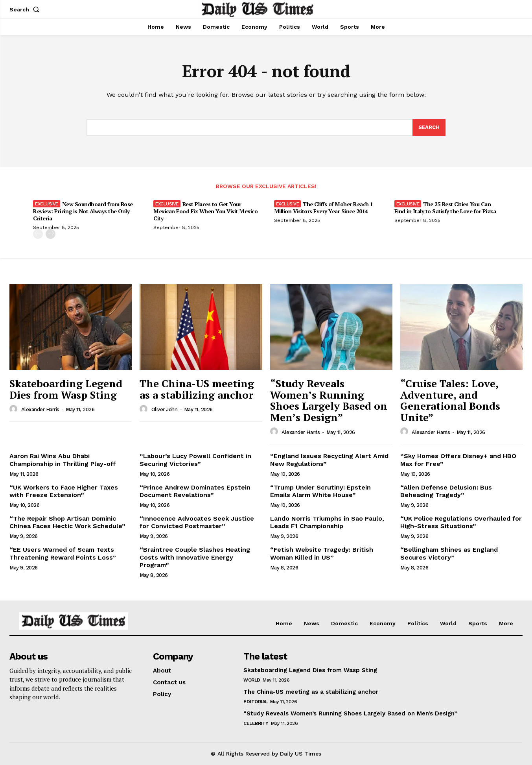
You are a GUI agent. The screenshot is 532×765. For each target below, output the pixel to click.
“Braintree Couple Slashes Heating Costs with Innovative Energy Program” (195, 557)
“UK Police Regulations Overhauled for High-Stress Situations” (461, 522)
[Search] (429, 128)
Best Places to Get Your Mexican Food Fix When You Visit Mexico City (205, 211)
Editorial (256, 702)
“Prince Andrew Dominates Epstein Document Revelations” (195, 491)
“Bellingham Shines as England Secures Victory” (449, 553)
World (252, 680)
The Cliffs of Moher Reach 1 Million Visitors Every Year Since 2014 (324, 208)
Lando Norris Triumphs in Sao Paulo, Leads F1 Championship (327, 522)
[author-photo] (15, 409)
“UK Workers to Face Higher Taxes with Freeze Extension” (64, 491)
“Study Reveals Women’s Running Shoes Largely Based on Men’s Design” (329, 400)
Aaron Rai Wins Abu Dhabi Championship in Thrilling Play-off (63, 460)
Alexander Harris (40, 409)
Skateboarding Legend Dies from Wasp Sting (66, 389)
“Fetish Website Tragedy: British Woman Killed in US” (322, 553)
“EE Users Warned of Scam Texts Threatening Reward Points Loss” (63, 553)
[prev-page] (38, 234)
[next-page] (51, 234)
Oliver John (165, 409)
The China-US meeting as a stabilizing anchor (197, 389)
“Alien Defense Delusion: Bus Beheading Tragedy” (446, 491)
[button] (26, 9)
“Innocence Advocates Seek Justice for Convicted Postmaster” (197, 522)
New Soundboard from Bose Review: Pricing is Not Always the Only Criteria (83, 211)
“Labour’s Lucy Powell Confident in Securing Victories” (195, 460)
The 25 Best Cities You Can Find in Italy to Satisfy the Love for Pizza (445, 208)
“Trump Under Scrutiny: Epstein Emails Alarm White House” (320, 491)
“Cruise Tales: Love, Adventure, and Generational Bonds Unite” (450, 400)
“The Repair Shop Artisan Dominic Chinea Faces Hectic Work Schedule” (67, 522)
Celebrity (256, 723)
